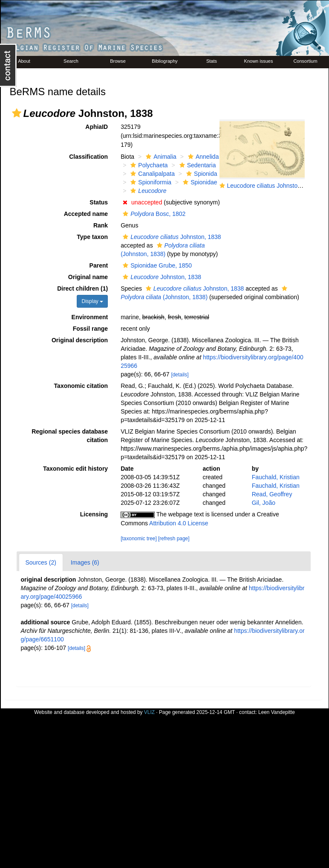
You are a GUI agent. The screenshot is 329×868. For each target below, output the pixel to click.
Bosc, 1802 (153, 214)
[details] (180, 375)
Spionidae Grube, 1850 (156, 265)
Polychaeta (148, 165)
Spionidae (199, 182)
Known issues (259, 61)
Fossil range (90, 329)
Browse (118, 61)
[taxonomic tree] (139, 539)
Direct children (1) (82, 288)
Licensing (94, 514)
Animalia (160, 157)
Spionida (201, 174)
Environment (90, 317)
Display (92, 301)
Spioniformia (150, 182)
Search (71, 61)
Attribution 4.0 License (179, 523)
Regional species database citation (70, 436)
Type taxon (92, 237)
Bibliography (165, 61)
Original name (88, 277)
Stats (212, 61)
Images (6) (85, 562)
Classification (88, 157)
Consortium (305, 61)
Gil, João (264, 503)
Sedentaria (197, 165)
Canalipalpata (152, 174)
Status (99, 202)
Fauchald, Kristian (276, 477)
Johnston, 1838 (171, 237)
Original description (80, 340)
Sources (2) (41, 562)
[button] (17, 113)
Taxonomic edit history (75, 469)
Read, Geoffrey (272, 494)
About (24, 61)
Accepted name (86, 214)
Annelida (202, 157)
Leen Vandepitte (277, 712)
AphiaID (97, 127)
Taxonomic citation (81, 386)
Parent (99, 265)
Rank (101, 225)
